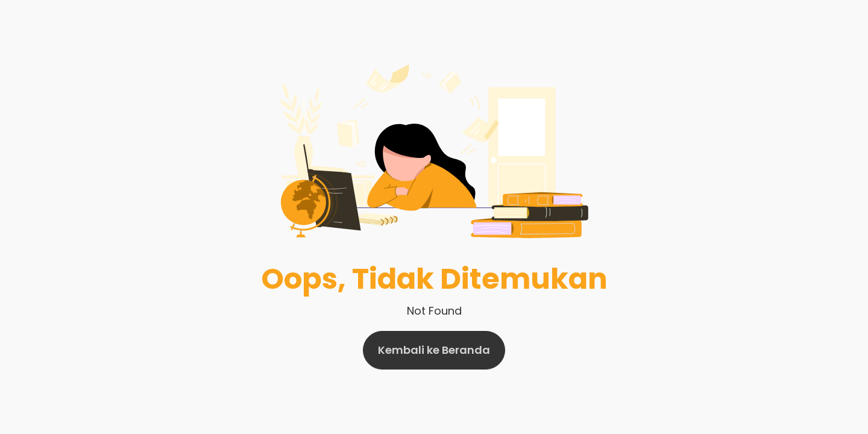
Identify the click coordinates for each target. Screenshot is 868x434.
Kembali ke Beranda (434, 350)
